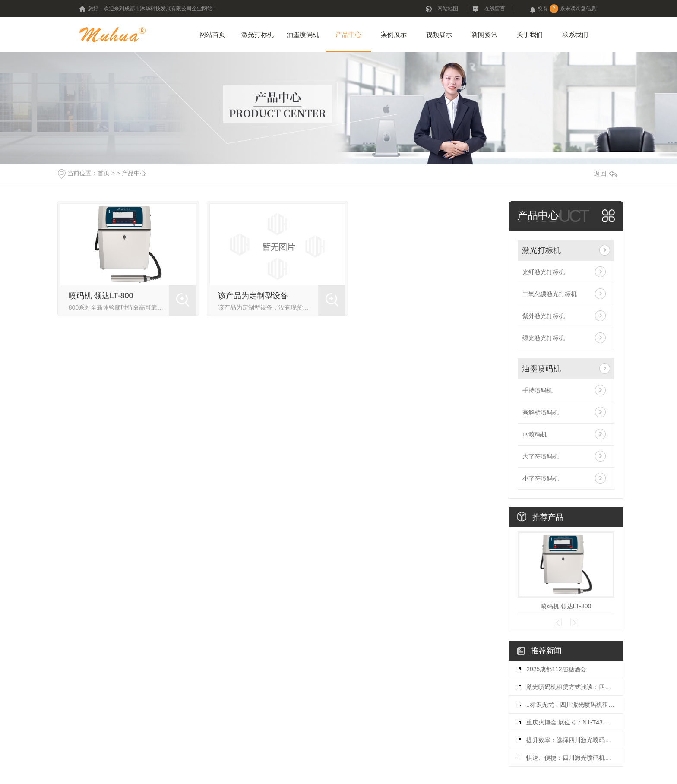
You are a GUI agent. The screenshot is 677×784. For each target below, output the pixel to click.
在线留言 (495, 9)
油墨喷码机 (303, 34)
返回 (605, 173)
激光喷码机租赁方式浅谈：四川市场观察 (570, 687)
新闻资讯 (484, 34)
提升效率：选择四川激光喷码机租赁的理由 (570, 740)
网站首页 (212, 34)
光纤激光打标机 (544, 272)
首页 (104, 173)
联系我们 (575, 34)
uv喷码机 (535, 434)
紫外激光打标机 (544, 316)
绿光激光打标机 (544, 338)
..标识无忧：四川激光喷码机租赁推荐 (570, 705)
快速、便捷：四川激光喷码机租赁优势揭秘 (570, 758)
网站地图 (448, 9)
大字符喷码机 (541, 456)
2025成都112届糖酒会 (556, 669)
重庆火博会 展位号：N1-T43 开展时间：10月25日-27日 (570, 722)
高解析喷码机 (541, 412)
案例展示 (394, 34)
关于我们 (530, 34)
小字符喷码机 (541, 478)
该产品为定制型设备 (253, 296)
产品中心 (348, 34)
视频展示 (439, 34)
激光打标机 (258, 34)
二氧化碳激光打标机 (550, 294)
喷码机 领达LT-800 (101, 296)
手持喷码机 (538, 390)
